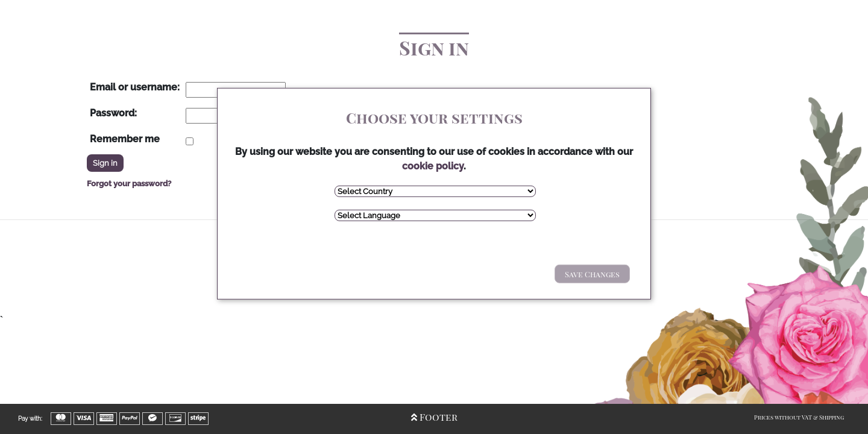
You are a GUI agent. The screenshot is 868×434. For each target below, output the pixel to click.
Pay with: (30, 419)
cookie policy (433, 166)
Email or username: (135, 87)
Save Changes (592, 274)
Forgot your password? (129, 184)
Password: (113, 113)
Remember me (125, 139)
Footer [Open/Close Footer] (434, 417)
